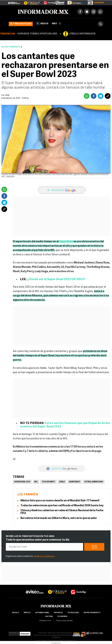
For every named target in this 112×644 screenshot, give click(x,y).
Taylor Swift (48, 482)
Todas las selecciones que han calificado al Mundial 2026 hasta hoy (62, 506)
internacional (42, 613)
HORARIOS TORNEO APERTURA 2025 (37, 34)
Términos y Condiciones (44, 556)
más (57, 24)
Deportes (58, 613)
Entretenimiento (11, 47)
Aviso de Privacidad (44, 641)
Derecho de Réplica (59, 641)
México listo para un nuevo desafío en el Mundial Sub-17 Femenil (60, 501)
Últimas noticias (21, 24)
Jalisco (15, 613)
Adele (62, 482)
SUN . (8, 95)
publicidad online (64, 621)
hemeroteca (45, 621)
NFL (36, 482)
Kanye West (75, 482)
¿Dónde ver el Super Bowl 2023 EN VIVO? (56, 279)
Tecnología (73, 613)
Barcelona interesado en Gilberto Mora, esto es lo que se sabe (59, 518)
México (27, 613)
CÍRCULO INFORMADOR (82, 34)
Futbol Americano (94, 482)
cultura (49, 616)
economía (62, 616)
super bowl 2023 (22, 482)
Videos (42, 23)
